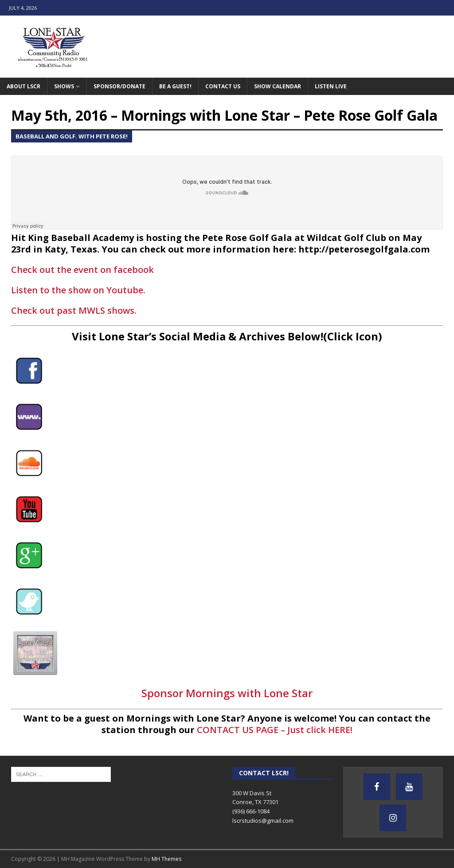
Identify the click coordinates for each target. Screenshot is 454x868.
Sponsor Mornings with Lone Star (227, 693)
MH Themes (166, 859)
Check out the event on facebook (82, 270)
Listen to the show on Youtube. (78, 290)
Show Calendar (278, 86)
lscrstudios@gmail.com (263, 821)
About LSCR (23, 86)
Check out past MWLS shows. (74, 310)
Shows (64, 86)
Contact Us (223, 86)
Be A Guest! (175, 86)
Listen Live (331, 86)
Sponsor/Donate (119, 86)
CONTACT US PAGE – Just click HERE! (275, 730)
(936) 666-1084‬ (251, 811)
